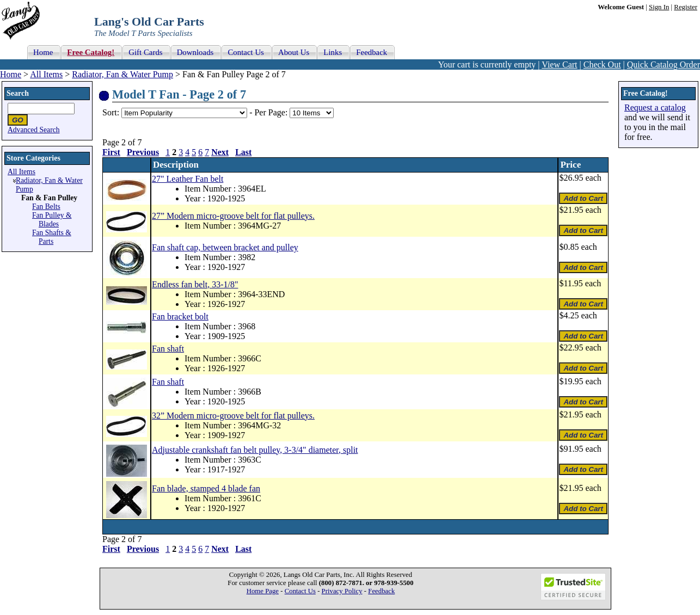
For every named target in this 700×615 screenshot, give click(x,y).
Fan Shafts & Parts (52, 237)
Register (686, 7)
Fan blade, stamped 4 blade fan (206, 488)
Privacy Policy (342, 591)
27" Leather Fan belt (188, 179)
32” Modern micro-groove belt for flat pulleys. (233, 416)
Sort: (111, 112)
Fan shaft (168, 349)
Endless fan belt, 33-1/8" (195, 284)
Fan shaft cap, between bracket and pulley (225, 247)
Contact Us (300, 591)
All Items (46, 74)
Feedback (381, 591)
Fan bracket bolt (180, 316)
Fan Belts (46, 207)
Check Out (602, 64)
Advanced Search (34, 130)
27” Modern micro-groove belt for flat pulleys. (233, 216)
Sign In (659, 7)
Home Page (263, 591)
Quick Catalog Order (664, 64)
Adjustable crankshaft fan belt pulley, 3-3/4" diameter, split (255, 450)
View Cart (559, 64)
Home (11, 74)
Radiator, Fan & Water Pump (122, 74)
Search (18, 93)
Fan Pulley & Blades (52, 220)
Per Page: (272, 112)
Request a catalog (655, 107)
